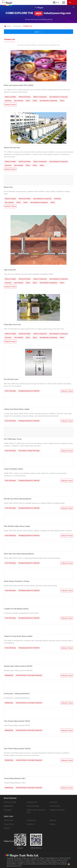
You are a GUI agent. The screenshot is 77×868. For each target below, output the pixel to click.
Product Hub (8, 820)
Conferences (31, 820)
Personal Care (55, 806)
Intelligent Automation (57, 810)
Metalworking (9, 806)
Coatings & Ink (32, 802)
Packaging (8, 810)
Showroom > (18, 26)
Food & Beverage (33, 806)
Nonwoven (53, 802)
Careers (52, 824)
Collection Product (10, 105)
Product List (27, 26)
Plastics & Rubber (10, 802)
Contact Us (31, 824)
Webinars (53, 820)
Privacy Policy (9, 824)
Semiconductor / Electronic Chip (36, 811)
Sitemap (7, 828)
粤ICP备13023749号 (14, 866)
